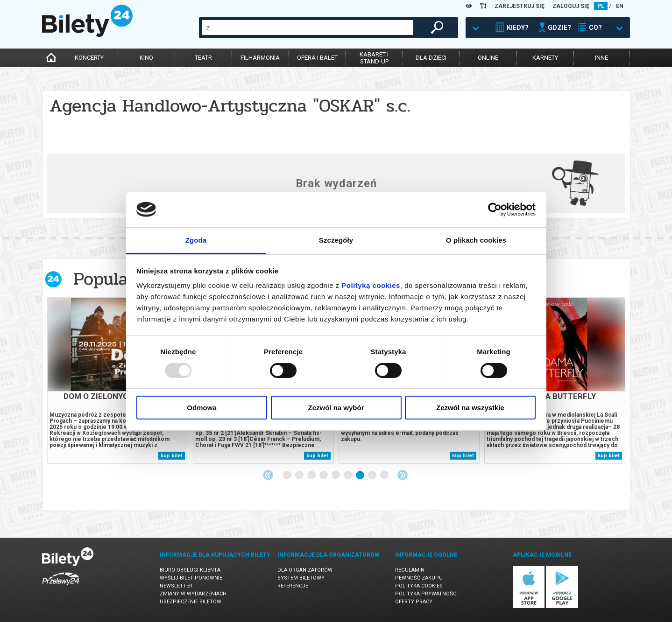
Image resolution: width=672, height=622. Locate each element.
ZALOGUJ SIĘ (571, 6)
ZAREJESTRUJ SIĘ (520, 6)
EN (620, 6)
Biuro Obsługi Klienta (190, 570)
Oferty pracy (414, 602)
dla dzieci (431, 58)
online (488, 58)
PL (601, 6)
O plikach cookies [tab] (476, 240)
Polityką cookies (371, 285)
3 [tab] (312, 475)
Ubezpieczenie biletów (191, 602)
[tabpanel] (118, 381)
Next (403, 475)
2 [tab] (300, 475)
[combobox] (308, 28)
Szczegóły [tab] (336, 240)
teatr (203, 58)
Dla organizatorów (305, 570)
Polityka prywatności (426, 594)
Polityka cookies (419, 586)
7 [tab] (361, 475)
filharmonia (260, 58)
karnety (545, 58)
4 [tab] (324, 475)
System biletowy (301, 578)
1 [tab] (288, 475)
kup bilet (172, 456)
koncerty (89, 58)
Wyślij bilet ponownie (191, 578)
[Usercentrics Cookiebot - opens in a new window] (495, 210)
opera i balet (317, 58)
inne (601, 58)
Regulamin (410, 570)
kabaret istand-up (374, 58)
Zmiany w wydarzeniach (193, 594)
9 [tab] (385, 475)
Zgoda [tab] (196, 240)
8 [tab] (373, 475)
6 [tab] (348, 475)
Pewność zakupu (419, 578)
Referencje (293, 586)
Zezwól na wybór (336, 408)
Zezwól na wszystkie (470, 408)
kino (146, 58)
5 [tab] (336, 475)
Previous (268, 475)
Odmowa (202, 408)
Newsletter (176, 586)
